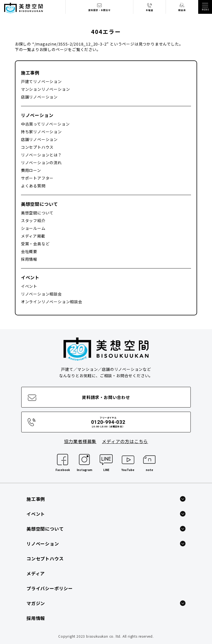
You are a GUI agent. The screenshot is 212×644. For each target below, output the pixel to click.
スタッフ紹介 (33, 220)
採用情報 (29, 259)
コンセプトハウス (37, 147)
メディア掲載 (33, 236)
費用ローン (31, 170)
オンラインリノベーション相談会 (52, 302)
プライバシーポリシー (50, 588)
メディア (36, 573)
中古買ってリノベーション (45, 124)
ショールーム (33, 228)
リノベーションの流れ (41, 163)
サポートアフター (37, 178)
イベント (30, 277)
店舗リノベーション (39, 97)
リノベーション (37, 115)
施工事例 (30, 73)
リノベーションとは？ (41, 155)
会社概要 (29, 251)
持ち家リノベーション (41, 132)
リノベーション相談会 (41, 294)
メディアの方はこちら (125, 441)
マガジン (36, 603)
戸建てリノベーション (41, 81)
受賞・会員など (35, 244)
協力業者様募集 (80, 441)
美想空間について (39, 204)
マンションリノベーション (46, 89)
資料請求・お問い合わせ (106, 397)
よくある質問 (33, 186)
